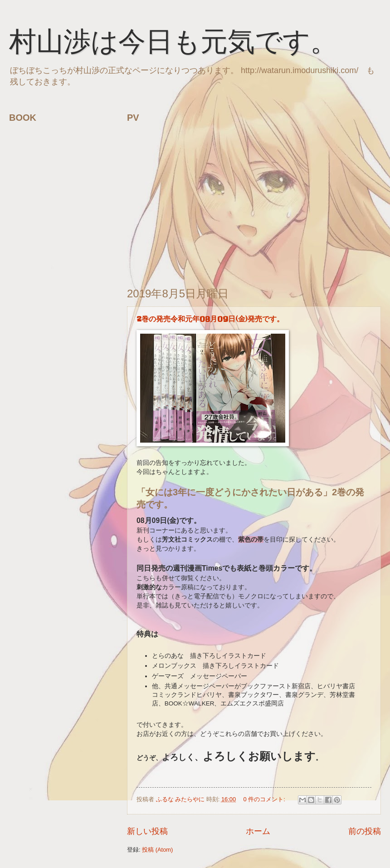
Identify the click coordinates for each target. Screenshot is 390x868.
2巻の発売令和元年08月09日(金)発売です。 (210, 319)
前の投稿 (365, 831)
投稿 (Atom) (157, 850)
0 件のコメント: (265, 799)
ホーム (258, 831)
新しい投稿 (147, 831)
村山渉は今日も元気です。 (173, 44)
